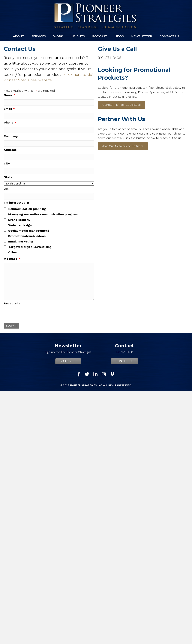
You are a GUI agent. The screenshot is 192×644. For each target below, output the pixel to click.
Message (12, 259)
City (7, 163)
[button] (121, 105)
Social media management (29, 231)
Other (13, 252)
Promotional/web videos (27, 236)
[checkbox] (5, 209)
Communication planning (27, 209)
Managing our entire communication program (43, 214)
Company (11, 136)
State (8, 177)
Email (9, 109)
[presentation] (32, 315)
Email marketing (21, 241)
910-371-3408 (109, 58)
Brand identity (19, 220)
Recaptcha (12, 303)
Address (10, 150)
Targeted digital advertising (30, 247)
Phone (10, 122)
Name (10, 95)
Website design (20, 225)
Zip (6, 189)
